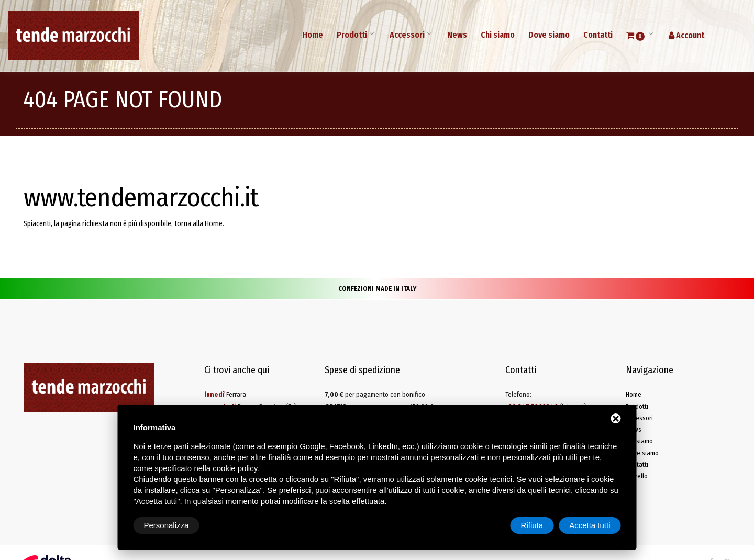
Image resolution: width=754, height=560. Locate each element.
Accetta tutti (590, 525)
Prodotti (352, 35)
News (457, 35)
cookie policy (235, 468)
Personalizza (167, 525)
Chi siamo (498, 35)
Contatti (598, 35)
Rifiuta (532, 525)
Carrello (637, 476)
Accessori (407, 35)
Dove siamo (549, 35)
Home (313, 35)
